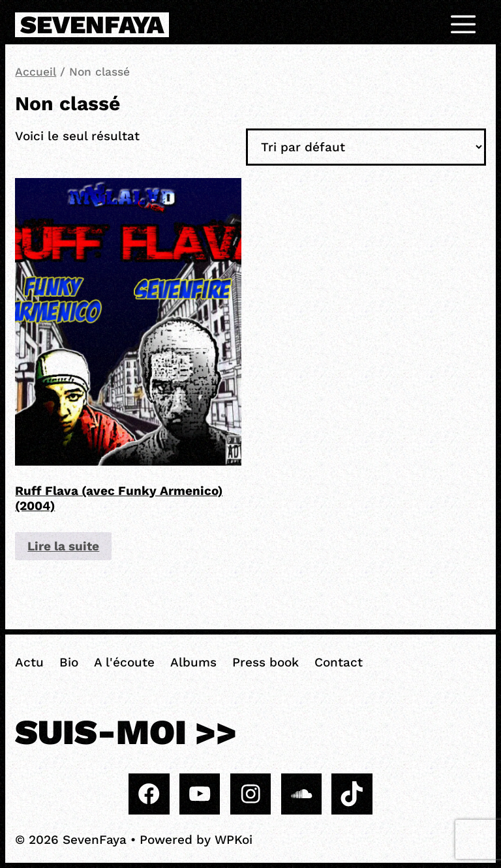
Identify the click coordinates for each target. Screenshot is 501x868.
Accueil (36, 72)
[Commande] (366, 147)
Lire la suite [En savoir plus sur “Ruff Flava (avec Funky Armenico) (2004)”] (63, 546)
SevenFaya (92, 25)
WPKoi (234, 840)
